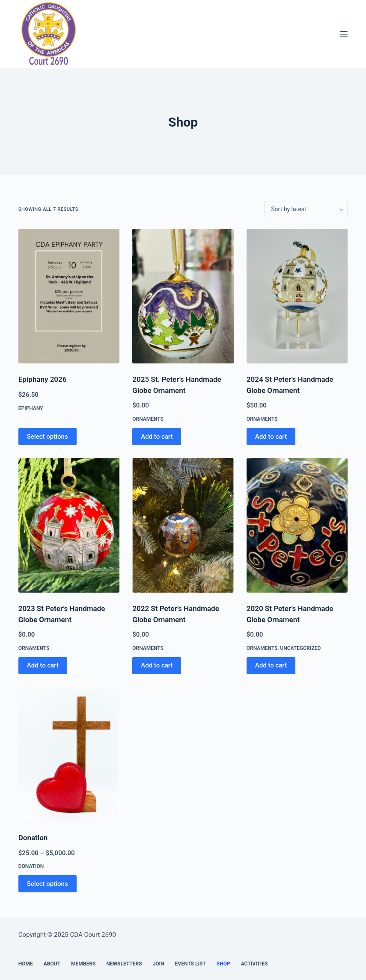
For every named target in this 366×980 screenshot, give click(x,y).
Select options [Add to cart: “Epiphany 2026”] (48, 437)
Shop (223, 964)
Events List (190, 964)
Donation (33, 838)
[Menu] (344, 34)
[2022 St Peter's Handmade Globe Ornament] (183, 525)
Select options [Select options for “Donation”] (48, 884)
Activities (254, 964)
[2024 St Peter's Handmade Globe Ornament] (297, 296)
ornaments (148, 419)
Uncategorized (300, 648)
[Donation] (69, 754)
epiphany (31, 408)
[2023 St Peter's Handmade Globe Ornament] (69, 525)
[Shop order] (306, 210)
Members (83, 964)
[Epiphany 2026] (69, 296)
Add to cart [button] (157, 437)
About (52, 964)
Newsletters (124, 964)
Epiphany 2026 (43, 379)
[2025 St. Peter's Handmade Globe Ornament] (183, 296)
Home (26, 964)
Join (159, 964)
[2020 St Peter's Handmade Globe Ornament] (297, 525)
